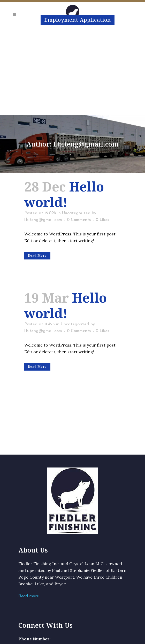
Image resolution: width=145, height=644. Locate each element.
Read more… (30, 596)
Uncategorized (76, 213)
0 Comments (79, 220)
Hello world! (64, 194)
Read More (37, 255)
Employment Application (78, 20)
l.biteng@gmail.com (43, 220)
